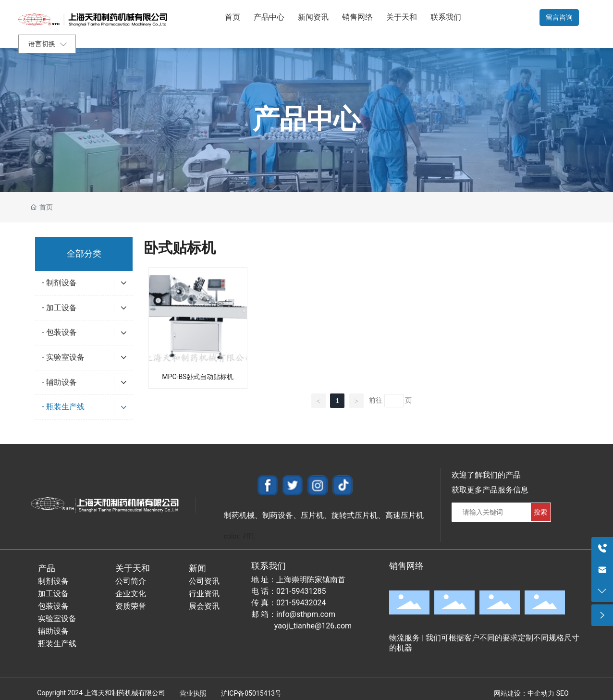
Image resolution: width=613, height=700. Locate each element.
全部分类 (84, 254)
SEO (563, 693)
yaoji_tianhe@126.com (313, 626)
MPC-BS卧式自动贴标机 (198, 377)
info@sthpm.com (306, 614)
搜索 (540, 512)
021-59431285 (301, 591)
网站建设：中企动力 (524, 693)
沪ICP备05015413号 (251, 693)
